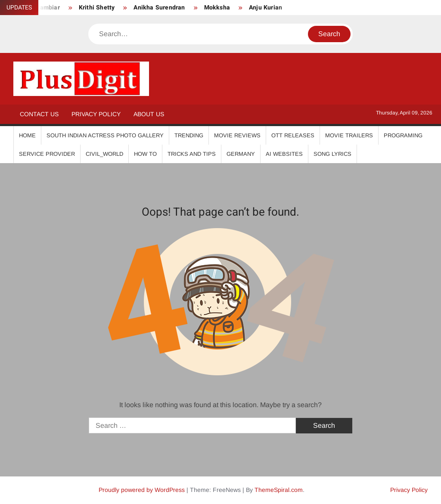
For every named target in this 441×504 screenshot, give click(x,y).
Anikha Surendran (159, 8)
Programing (403, 135)
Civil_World (104, 154)
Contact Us (39, 114)
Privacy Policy (96, 114)
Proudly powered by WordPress (142, 490)
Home (27, 135)
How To (145, 154)
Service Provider (47, 154)
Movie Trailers (349, 135)
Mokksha (217, 8)
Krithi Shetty (97, 8)
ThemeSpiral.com (279, 490)
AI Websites (284, 154)
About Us (149, 114)
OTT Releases (293, 135)
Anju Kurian (266, 8)
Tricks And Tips (192, 154)
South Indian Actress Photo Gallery (105, 135)
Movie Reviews (237, 135)
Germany (241, 154)
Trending (189, 135)
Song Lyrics (332, 154)
